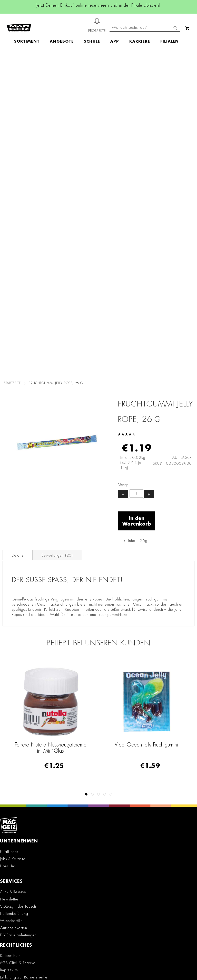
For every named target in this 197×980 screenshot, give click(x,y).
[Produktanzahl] (136, 174)
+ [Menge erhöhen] (149, 174)
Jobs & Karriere (13, 539)
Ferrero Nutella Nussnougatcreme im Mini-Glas (51, 428)
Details (18, 236)
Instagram (56, 751)
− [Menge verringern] (123, 174)
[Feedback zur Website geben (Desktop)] (98, 911)
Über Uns (8, 546)
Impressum (9, 651)
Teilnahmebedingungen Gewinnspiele (32, 665)
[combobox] (145, 46)
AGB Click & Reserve (18, 643)
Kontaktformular (17, 862)
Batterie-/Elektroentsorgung (23, 698)
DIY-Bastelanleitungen (18, 615)
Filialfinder (9, 532)
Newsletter (9, 579)
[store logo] (19, 23)
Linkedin (56, 762)
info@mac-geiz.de (18, 854)
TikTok (56, 774)
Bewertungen (57, 236)
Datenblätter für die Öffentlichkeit (29, 705)
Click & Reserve (13, 572)
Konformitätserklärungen (21, 712)
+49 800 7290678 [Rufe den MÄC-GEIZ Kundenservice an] (15, 836)
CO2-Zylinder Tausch (18, 587)
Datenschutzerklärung (150, 958)
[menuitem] (29, 32)
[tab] (18, 235)
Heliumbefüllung (14, 594)
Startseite (12, 63)
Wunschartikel (12, 601)
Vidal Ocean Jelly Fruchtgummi (146, 425)
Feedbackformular (18, 871)
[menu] (99, 32)
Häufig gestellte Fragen (24, 880)
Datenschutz (10, 636)
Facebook (56, 739)
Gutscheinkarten (14, 608)
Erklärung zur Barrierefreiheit (25, 658)
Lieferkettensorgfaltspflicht (22, 691)
